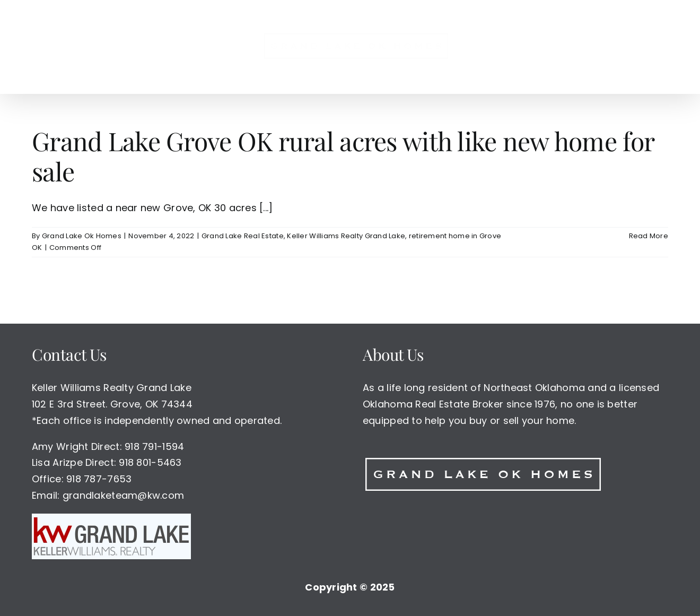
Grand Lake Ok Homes (82, 236)
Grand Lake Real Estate (243, 236)
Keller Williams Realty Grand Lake (346, 236)
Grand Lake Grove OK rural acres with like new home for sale (343, 156)
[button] (554, 47)
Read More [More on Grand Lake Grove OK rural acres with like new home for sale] (649, 236)
